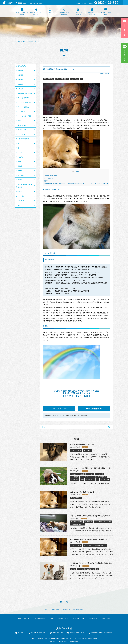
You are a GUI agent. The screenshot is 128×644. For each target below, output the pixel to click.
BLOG (21, 41)
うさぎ (20, 153)
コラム (18, 205)
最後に (46, 181)
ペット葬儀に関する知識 (24, 93)
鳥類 (19, 162)
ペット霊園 (20, 75)
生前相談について (63, 619)
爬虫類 (20, 171)
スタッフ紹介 (20, 196)
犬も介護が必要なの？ (50, 176)
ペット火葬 (20, 80)
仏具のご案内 (56, 610)
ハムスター (21, 157)
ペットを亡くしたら (79, 619)
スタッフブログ (21, 201)
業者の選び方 (22, 125)
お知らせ (19, 192)
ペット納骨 (20, 84)
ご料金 (52, 619)
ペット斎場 (20, 89)
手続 (19, 121)
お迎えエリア (93, 619)
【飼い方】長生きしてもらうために (25, 186)
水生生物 (21, 175)
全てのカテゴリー (22, 66)
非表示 (78, 172)
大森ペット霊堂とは (23, 619)
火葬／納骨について (39, 619)
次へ (110, 427)
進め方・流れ (22, 130)
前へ (43, 427)
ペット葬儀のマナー (24, 98)
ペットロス (21, 134)
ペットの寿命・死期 (24, 116)
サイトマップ (66, 610)
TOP (16, 41)
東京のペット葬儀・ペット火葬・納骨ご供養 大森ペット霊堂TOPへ (66, 416)
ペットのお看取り (24, 107)
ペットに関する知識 (22, 139)
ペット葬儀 (20, 71)
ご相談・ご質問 (106, 619)
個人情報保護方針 (78, 610)
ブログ (47, 610)
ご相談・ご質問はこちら (59, 409)
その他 (20, 180)
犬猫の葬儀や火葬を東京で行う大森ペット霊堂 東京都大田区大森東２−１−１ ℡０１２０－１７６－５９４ (76, 184)
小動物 (20, 166)
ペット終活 (21, 112)
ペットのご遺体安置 (24, 102)
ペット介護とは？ (49, 178)
